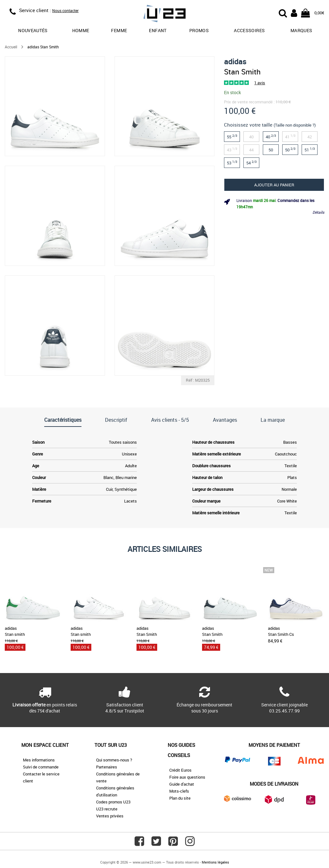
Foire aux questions (187, 777)
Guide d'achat (182, 784)
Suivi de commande (41, 767)
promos (199, 30)
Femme (119, 30)
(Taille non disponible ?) (295, 125)
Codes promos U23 (113, 802)
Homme (81, 30)
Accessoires (249, 30)
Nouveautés (33, 30)
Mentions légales (215, 862)
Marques (301, 30)
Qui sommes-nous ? (114, 760)
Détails (318, 212)
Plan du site (180, 798)
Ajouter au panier (274, 185)
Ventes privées (110, 816)
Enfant (158, 30)
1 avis (260, 83)
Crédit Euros (180, 770)
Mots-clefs (179, 791)
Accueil (11, 47)
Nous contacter (65, 10)
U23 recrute (107, 809)
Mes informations (39, 760)
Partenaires (107, 767)
